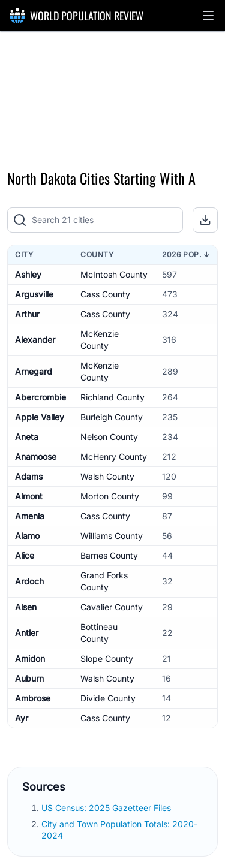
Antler (27, 633)
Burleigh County (112, 417)
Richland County (112, 397)
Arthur (27, 314)
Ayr (22, 718)
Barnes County (109, 555)
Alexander (35, 340)
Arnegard (34, 371)
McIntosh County (114, 274)
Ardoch (29, 581)
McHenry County (114, 456)
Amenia (30, 516)
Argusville (34, 294)
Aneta (27, 437)
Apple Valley (40, 417)
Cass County (105, 294)
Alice (25, 555)
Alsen (26, 607)
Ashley (28, 274)
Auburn (29, 678)
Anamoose (36, 456)
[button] (208, 16)
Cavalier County (112, 607)
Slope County (107, 658)
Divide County (108, 698)
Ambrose (33, 698)
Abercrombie (40, 397)
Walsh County (107, 476)
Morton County (110, 496)
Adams (29, 476)
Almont (29, 496)
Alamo (27, 536)
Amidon (30, 658)
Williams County (112, 536)
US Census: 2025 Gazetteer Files (107, 808)
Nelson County (109, 437)
